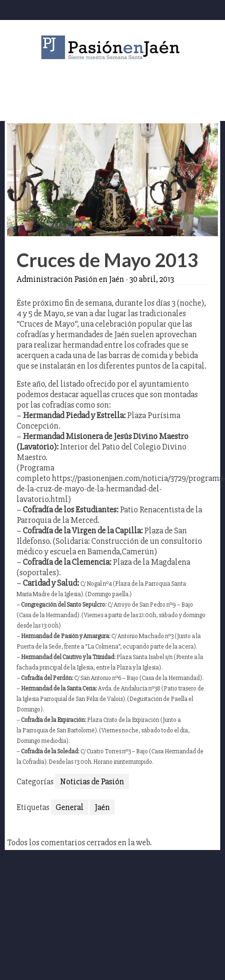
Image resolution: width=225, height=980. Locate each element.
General (70, 807)
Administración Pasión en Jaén (70, 279)
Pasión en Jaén (113, 47)
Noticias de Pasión (92, 781)
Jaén (102, 807)
